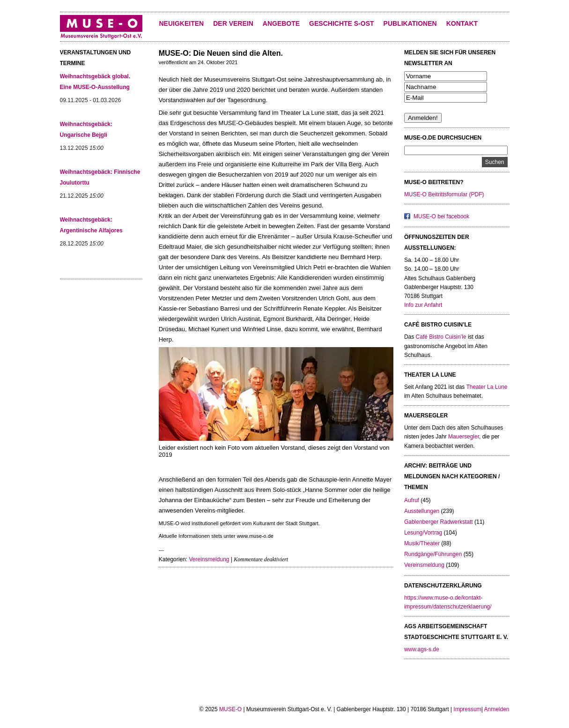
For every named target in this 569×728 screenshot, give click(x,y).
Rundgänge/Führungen (433, 554)
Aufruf (412, 500)
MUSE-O (230, 709)
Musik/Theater (422, 543)
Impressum (467, 709)
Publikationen (410, 23)
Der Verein (233, 23)
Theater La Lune (487, 387)
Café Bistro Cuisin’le (441, 337)
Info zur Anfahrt (423, 305)
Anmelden (496, 709)
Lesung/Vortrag (423, 533)
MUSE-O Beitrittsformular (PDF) (444, 194)
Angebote (281, 23)
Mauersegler (464, 437)
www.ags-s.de (422, 649)
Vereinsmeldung (209, 559)
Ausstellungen (422, 511)
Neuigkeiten (182, 23)
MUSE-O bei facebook (441, 216)
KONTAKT (462, 23)
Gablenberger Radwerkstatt (439, 522)
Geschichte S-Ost (341, 23)
